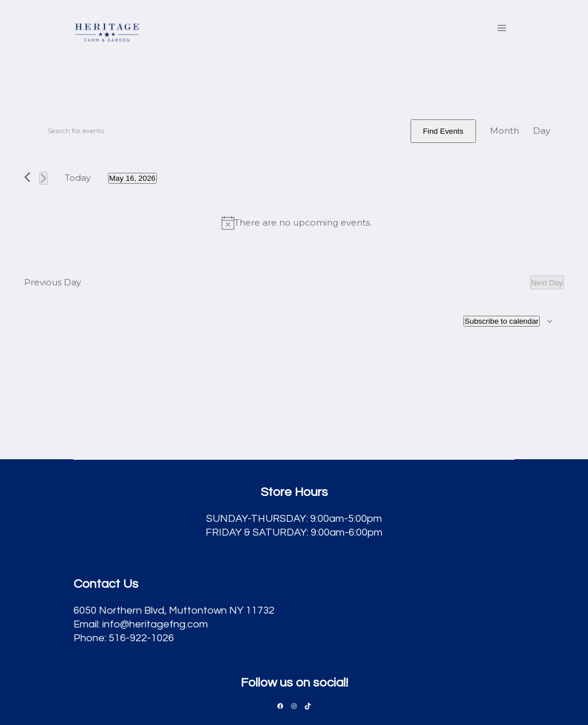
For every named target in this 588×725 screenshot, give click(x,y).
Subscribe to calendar (502, 321)
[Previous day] (27, 177)
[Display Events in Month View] (504, 131)
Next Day (547, 283)
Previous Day (53, 282)
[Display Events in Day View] (541, 131)
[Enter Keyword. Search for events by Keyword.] (217, 131)
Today (78, 178)
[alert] (296, 223)
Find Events (443, 131)
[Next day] (43, 178)
